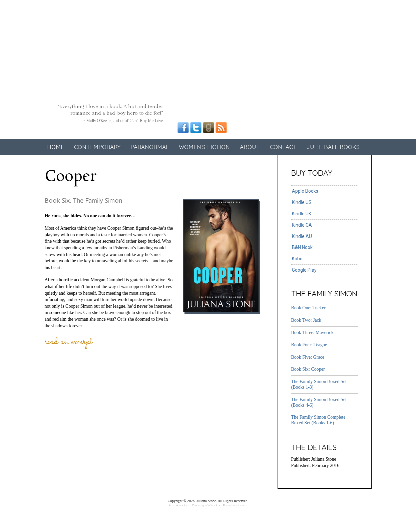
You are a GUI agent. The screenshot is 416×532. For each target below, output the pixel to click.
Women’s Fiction (204, 147)
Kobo (297, 259)
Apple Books (305, 191)
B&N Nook (302, 247)
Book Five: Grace (308, 357)
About (250, 147)
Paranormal (150, 147)
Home (56, 147)
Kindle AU (302, 236)
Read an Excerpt (69, 342)
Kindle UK (302, 214)
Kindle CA (302, 225)
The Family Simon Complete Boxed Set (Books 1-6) (318, 420)
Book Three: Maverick (312, 332)
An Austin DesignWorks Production (208, 505)
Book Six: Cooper (308, 369)
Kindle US (302, 202)
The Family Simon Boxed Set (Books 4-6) (319, 402)
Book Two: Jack (306, 320)
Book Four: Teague (309, 345)
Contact (283, 147)
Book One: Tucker (308, 308)
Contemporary (97, 147)
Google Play (304, 270)
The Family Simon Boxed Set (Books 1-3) (319, 384)
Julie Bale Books (333, 147)
